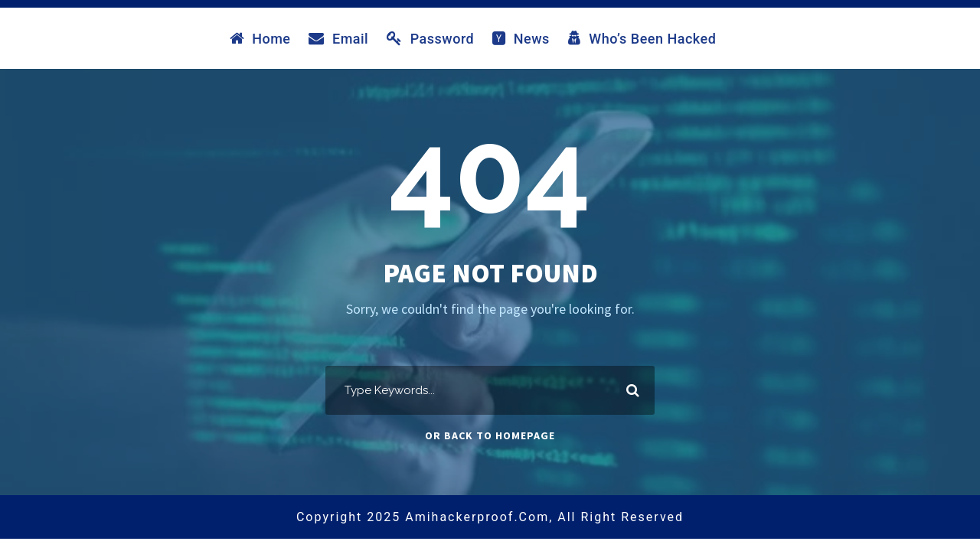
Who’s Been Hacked (642, 38)
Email (338, 38)
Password (430, 38)
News (521, 38)
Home (260, 38)
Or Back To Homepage (490, 435)
